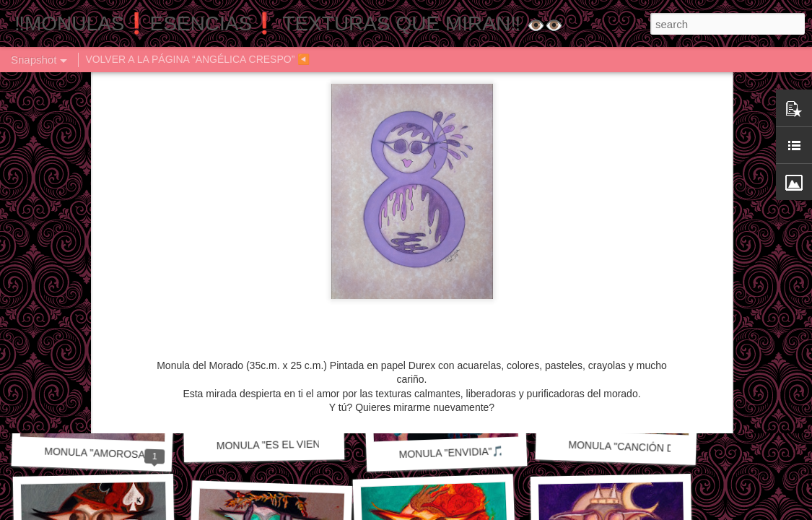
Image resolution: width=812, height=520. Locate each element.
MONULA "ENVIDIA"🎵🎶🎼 (463, 452)
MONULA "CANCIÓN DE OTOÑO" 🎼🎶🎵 (666, 448)
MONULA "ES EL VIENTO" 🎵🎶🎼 (297, 444)
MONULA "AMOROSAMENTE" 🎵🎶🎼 (134, 455)
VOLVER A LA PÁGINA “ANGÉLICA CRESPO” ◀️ (197, 59)
